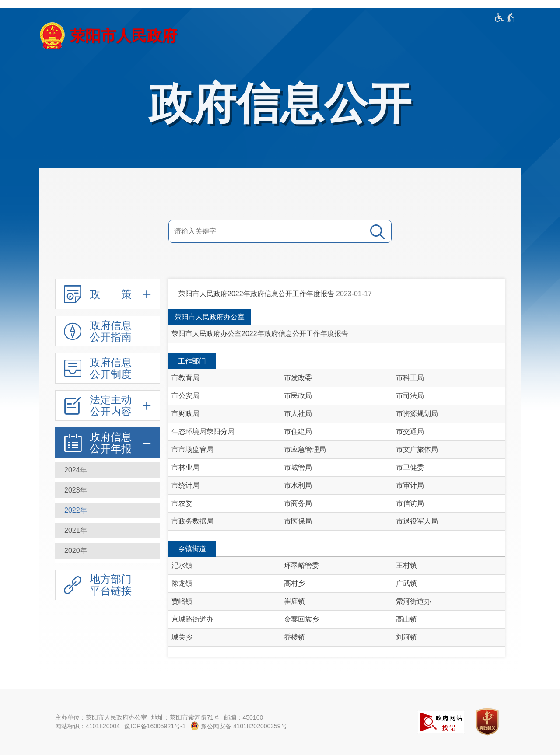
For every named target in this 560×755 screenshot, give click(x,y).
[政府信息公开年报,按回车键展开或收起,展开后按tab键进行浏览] (108, 443)
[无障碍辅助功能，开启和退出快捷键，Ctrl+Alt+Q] (505, 17)
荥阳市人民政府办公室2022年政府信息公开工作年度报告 (260, 334)
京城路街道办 (192, 619)
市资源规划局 (417, 414)
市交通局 (410, 432)
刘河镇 (406, 637)
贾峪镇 (182, 601)
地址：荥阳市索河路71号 (185, 717)
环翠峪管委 (301, 565)
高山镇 (406, 619)
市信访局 (410, 503)
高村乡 (294, 583)
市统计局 (185, 485)
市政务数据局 (192, 521)
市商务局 (298, 503)
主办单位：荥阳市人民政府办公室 (101, 717)
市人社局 (298, 414)
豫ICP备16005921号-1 (155, 726)
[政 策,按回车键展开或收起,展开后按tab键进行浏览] (108, 294)
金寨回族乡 (301, 619)
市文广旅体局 (417, 449)
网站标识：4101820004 (87, 726)
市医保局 (298, 521)
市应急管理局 (305, 449)
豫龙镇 (182, 583)
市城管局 (298, 467)
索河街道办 (413, 601)
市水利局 (298, 485)
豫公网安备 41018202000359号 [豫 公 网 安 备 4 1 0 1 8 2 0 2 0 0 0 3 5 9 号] (239, 726)
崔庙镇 (294, 601)
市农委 (182, 503)
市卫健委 (410, 467)
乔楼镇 (294, 637)
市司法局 (410, 396)
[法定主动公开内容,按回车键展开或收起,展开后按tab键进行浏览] (108, 405)
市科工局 (410, 378)
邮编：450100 (243, 717)
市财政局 (185, 414)
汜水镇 (182, 565)
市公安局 (185, 396)
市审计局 (410, 485)
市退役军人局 (417, 521)
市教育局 (185, 378)
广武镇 (406, 583)
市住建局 (298, 432)
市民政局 (298, 396)
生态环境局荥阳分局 (203, 432)
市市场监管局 (192, 449)
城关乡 (182, 637)
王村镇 (406, 565)
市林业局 (185, 467)
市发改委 (298, 378)
